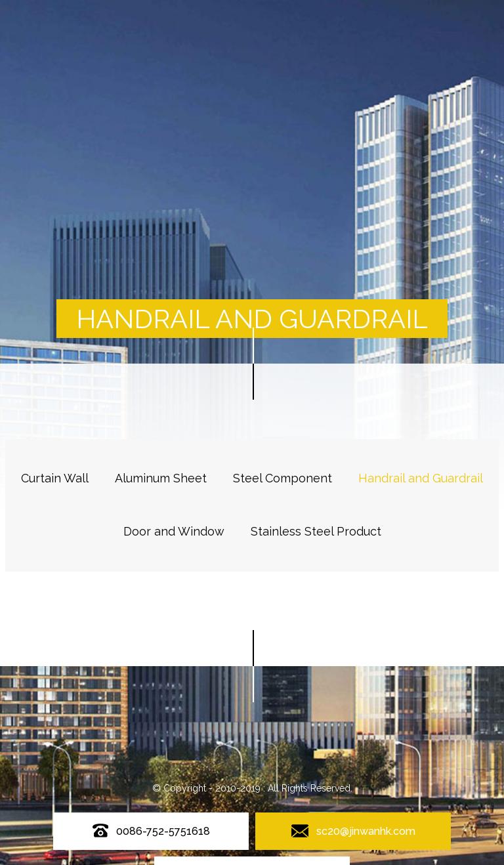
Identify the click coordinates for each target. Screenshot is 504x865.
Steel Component (283, 478)
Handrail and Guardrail (421, 478)
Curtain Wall (55, 478)
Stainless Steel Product (316, 531)
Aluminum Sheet (161, 478)
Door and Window (174, 531)
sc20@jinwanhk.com (366, 831)
